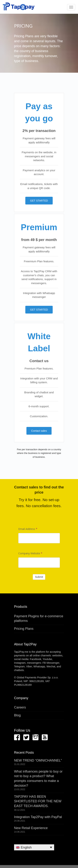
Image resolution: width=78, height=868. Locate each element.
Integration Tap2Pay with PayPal (38, 817)
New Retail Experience (31, 828)
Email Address (28, 529)
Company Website (30, 553)
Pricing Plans (24, 629)
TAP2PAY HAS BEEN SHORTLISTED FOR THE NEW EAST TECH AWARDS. (38, 801)
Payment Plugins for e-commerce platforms (39, 619)
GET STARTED (39, 201)
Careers (20, 707)
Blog (17, 715)
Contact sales (39, 431)
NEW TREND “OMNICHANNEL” (38, 760)
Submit (39, 577)
